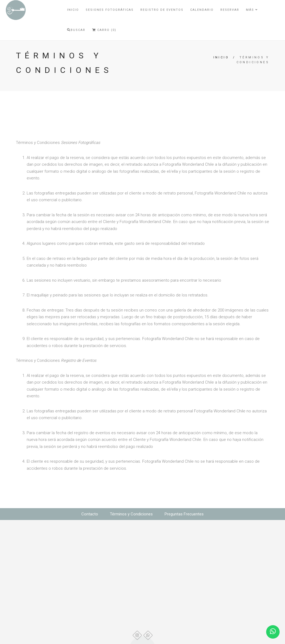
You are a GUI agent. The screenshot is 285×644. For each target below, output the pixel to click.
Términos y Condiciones (131, 514)
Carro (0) (104, 30)
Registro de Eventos (162, 10)
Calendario (202, 10)
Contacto (90, 514)
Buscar (76, 30)
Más (252, 10)
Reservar (230, 10)
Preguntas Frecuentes (184, 514)
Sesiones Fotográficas (110, 10)
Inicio (73, 10)
